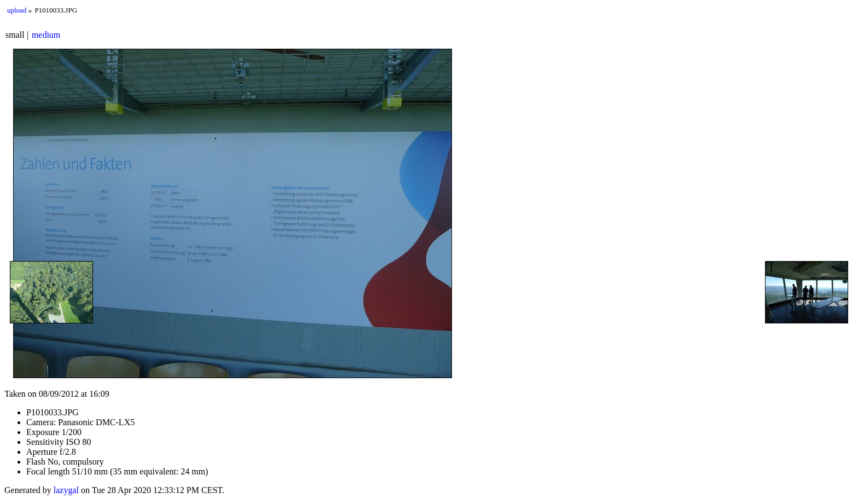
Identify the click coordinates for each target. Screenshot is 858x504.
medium (46, 35)
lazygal (66, 490)
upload (17, 10)
